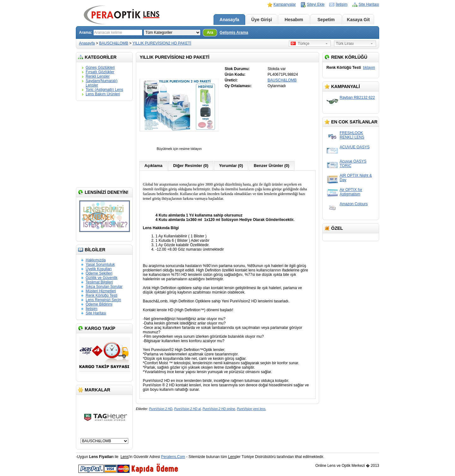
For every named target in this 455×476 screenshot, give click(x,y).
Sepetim (326, 20)
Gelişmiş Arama (234, 33)
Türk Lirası (345, 44)
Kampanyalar (285, 4)
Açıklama (153, 166)
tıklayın (369, 68)
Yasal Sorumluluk (100, 265)
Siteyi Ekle (316, 4)
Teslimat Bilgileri (99, 282)
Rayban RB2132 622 (357, 98)
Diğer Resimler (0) (191, 166)
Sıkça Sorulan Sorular (104, 287)
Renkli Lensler (98, 76)
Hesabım (294, 20)
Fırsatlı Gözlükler (100, 72)
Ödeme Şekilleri (99, 273)
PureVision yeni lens (251, 409)
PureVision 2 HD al (187, 409)
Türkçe (300, 44)
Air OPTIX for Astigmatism (351, 192)
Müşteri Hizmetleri (101, 291)
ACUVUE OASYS (355, 147)
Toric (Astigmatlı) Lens (104, 90)
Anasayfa (229, 20)
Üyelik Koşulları (99, 269)
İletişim (341, 4)
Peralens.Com (173, 457)
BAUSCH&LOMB (114, 43)
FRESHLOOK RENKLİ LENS (352, 135)
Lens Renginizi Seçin (103, 300)
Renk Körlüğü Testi (102, 295)
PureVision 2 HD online (219, 409)
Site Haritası (369, 4)
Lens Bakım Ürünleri (103, 94)
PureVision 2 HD (161, 409)
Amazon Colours (354, 204)
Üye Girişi (261, 20)
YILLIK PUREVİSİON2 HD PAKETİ (162, 43)
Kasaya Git (358, 20)
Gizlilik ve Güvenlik (102, 278)
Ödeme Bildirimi (99, 304)
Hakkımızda (96, 260)
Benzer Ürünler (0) (272, 166)
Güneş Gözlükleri (100, 68)
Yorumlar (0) (231, 166)
